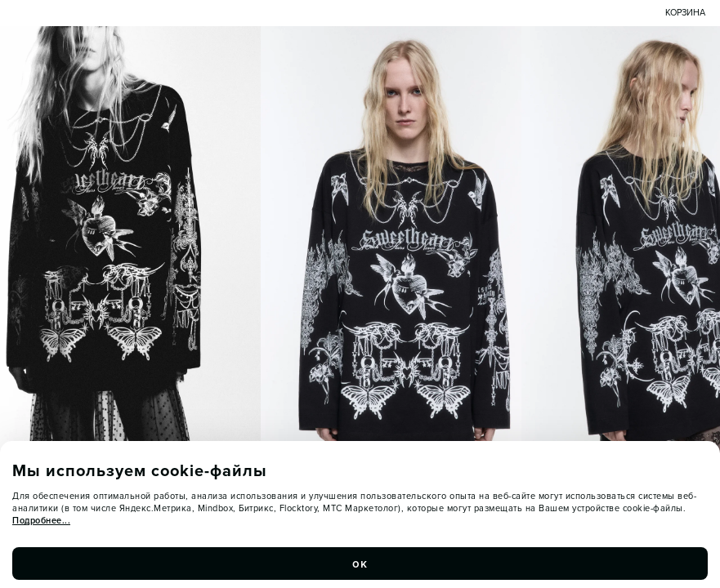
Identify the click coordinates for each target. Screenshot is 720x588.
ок (360, 563)
